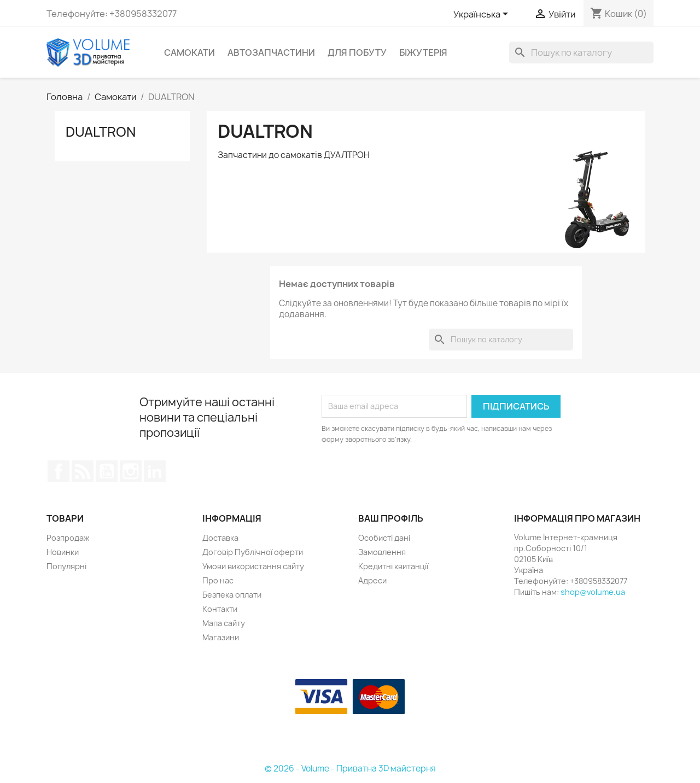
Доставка (220, 538)
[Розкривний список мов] (483, 15)
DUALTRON (101, 132)
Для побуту (357, 52)
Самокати (189, 52)
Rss (83, 471)
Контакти (220, 609)
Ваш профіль (391, 518)
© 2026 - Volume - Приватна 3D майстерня (350, 769)
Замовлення (382, 552)
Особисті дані (384, 538)
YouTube (107, 471)
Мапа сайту (224, 623)
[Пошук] (581, 52)
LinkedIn (155, 471)
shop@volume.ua (593, 592)
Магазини (221, 637)
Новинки (63, 552)
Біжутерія (423, 52)
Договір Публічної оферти (253, 552)
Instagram (131, 471)
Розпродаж (68, 538)
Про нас (218, 580)
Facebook (59, 471)
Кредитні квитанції (393, 566)
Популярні (66, 566)
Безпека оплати (232, 595)
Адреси (372, 580)
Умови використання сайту (253, 566)
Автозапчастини (271, 52)
